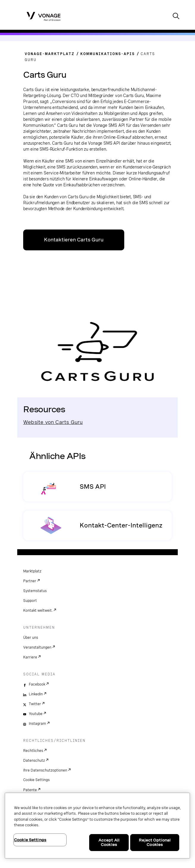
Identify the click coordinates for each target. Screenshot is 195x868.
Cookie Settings (36, 780)
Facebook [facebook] (37, 684)
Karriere (30, 657)
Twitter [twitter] (35, 704)
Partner (30, 581)
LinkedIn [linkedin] (36, 694)
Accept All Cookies (109, 843)
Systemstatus (35, 591)
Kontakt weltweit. (38, 611)
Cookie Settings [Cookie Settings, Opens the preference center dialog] (30, 840)
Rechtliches (33, 751)
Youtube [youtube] (36, 714)
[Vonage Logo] (44, 16)
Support (30, 601)
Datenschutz (34, 761)
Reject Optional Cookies (155, 843)
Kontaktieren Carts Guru (74, 240)
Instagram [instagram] (37, 724)
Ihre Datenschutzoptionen (45, 770)
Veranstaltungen (37, 647)
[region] (97, 826)
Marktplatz (32, 571)
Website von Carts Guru (53, 422)
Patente (30, 790)
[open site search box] (176, 17)
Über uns (31, 638)
